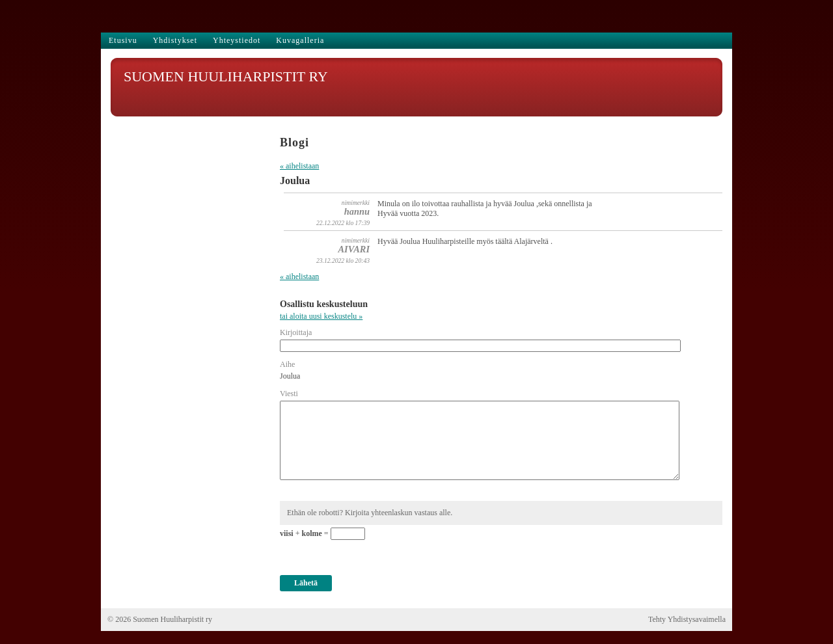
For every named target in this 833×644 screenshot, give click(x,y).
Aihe (287, 364)
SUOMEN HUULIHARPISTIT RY (226, 76)
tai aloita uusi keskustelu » (321, 316)
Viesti (289, 394)
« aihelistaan (299, 166)
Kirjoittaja (296, 332)
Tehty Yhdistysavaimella (687, 619)
